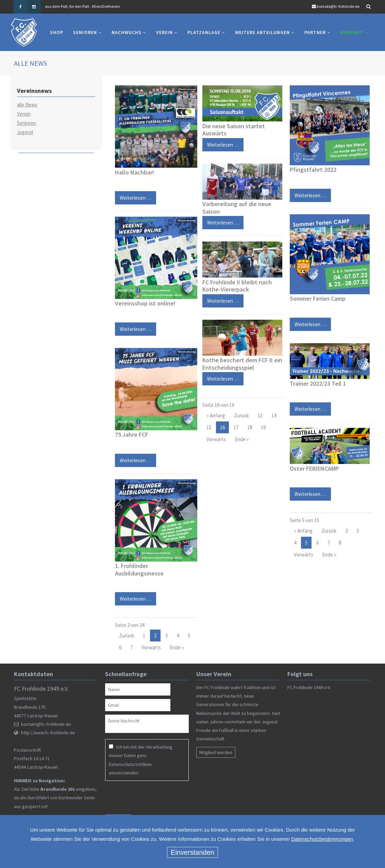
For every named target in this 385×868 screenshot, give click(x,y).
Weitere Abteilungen (262, 32)
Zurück (127, 636)
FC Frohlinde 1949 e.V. (309, 687)
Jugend (25, 132)
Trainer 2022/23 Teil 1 (318, 383)
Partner (315, 32)
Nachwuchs (127, 32)
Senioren (85, 32)
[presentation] (149, 798)
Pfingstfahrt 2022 (313, 170)
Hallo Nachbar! (135, 172)
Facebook (20, 7)
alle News (27, 105)
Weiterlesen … (133, 196)
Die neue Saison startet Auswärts (234, 130)
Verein (164, 32)
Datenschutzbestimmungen (322, 839)
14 (274, 415)
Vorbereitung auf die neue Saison (237, 208)
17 (236, 427)
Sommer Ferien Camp (318, 298)
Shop (57, 32)
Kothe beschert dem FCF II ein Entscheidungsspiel (242, 364)
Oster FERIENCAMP (314, 469)
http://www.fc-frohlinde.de (48, 733)
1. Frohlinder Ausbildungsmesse (139, 570)
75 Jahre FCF (132, 435)
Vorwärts (151, 648)
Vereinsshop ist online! (145, 304)
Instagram (34, 7)
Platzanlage (204, 32)
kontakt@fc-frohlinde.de (338, 6)
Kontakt (352, 32)
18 (250, 427)
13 (260, 415)
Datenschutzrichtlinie (130, 764)
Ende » (177, 648)
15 (209, 427)
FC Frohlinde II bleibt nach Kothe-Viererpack (237, 286)
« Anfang (216, 415)
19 (263, 427)
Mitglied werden (216, 752)
